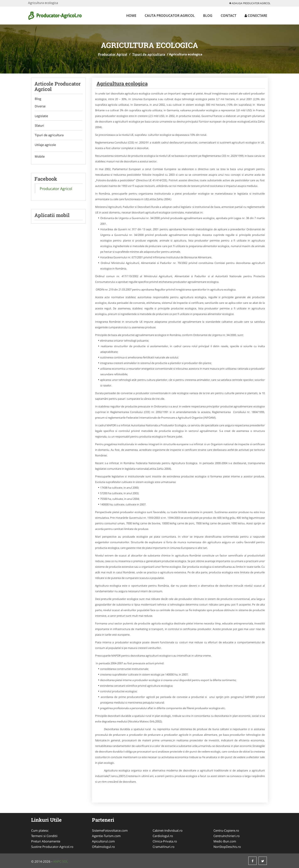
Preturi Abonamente (46, 841)
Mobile (39, 157)
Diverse (40, 106)
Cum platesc (40, 830)
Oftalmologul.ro (103, 847)
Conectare (256, 16)
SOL (65, 861)
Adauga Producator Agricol (250, 3)
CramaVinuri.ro (164, 847)
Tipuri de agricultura (149, 54)
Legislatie (41, 116)
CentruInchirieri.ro (227, 836)
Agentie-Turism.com (106, 836)
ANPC (57, 861)
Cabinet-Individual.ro (168, 830)
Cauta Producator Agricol (170, 16)
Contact (229, 16)
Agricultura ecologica (122, 83)
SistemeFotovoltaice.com (110, 830)
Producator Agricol (113, 54)
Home (131, 16)
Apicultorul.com (103, 841)
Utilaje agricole (45, 145)
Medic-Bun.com (225, 841)
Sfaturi (39, 126)
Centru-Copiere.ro (226, 830)
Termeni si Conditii (44, 836)
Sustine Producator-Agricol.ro (52, 847)
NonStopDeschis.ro (227, 847)
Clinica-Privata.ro (165, 841)
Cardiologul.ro (163, 836)
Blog (208, 16)
